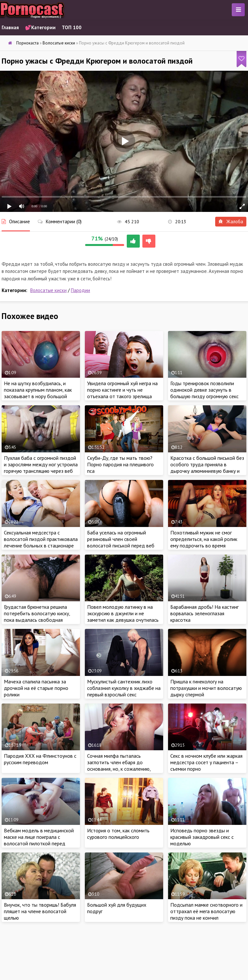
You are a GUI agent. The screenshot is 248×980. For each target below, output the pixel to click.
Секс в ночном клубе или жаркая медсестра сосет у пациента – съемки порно (206, 762)
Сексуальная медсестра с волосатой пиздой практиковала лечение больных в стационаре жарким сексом (41, 542)
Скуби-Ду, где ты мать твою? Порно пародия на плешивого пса (120, 464)
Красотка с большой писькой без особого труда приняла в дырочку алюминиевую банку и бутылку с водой (207, 468)
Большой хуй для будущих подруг (117, 908)
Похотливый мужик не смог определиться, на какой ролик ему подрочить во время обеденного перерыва (204, 542)
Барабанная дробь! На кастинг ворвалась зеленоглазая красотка (204, 613)
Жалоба (231, 221)
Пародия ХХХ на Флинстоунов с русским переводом (40, 759)
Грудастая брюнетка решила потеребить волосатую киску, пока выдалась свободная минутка (37, 617)
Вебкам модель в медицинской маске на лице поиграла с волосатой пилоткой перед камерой (39, 840)
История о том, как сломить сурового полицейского (118, 834)
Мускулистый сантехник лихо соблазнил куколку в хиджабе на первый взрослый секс (124, 688)
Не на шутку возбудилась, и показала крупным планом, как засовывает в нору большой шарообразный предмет (38, 393)
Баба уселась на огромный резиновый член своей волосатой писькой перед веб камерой (121, 542)
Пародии (80, 290)
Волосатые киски (48, 290)
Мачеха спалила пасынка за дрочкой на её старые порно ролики (36, 688)
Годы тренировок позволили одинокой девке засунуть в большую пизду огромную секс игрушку (204, 393)
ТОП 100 (72, 27)
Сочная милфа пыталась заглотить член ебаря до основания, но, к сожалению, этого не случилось (119, 766)
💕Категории (40, 27)
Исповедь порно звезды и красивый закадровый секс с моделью (202, 837)
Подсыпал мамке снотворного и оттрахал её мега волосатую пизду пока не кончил (206, 911)
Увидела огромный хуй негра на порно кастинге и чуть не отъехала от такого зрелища (122, 390)
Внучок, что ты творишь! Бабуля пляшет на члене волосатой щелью (40, 911)
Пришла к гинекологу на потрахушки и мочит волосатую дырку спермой (206, 688)
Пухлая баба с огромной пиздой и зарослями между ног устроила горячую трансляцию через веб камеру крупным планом (41, 468)
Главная (10, 27)
